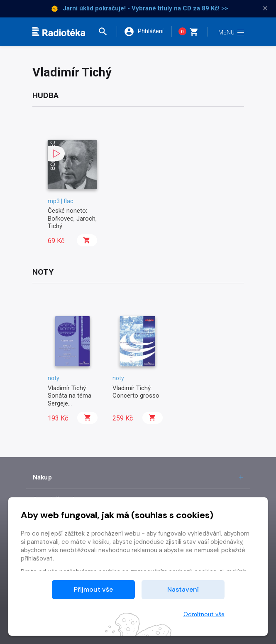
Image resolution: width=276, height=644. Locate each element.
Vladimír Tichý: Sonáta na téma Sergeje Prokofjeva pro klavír (70, 403)
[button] (107, 32)
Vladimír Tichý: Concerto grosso (136, 392)
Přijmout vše (93, 589)
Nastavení (183, 589)
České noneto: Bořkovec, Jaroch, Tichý (72, 218)
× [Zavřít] (265, 8)
